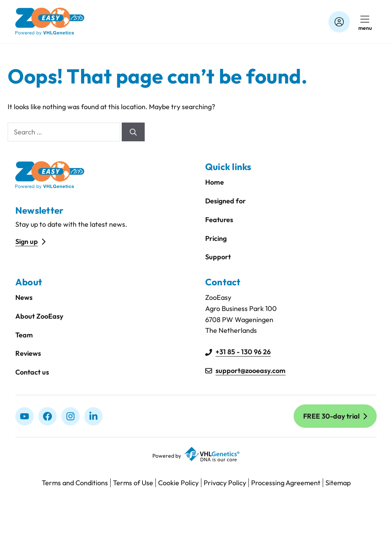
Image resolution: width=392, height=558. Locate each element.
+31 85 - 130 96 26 (243, 352)
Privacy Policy (225, 483)
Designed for (225, 201)
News (24, 297)
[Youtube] (24, 416)
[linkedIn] (93, 416)
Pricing (216, 238)
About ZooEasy (39, 316)
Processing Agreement (286, 483)
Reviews (28, 353)
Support (218, 257)
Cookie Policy (178, 483)
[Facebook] (47, 416)
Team (24, 335)
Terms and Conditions (75, 483)
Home (215, 182)
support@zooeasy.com (251, 371)
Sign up (27, 241)
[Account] (339, 22)
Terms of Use (133, 483)
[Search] (133, 132)
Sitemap (338, 483)
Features (219, 220)
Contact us (32, 372)
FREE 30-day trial (331, 416)
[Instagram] (70, 416)
